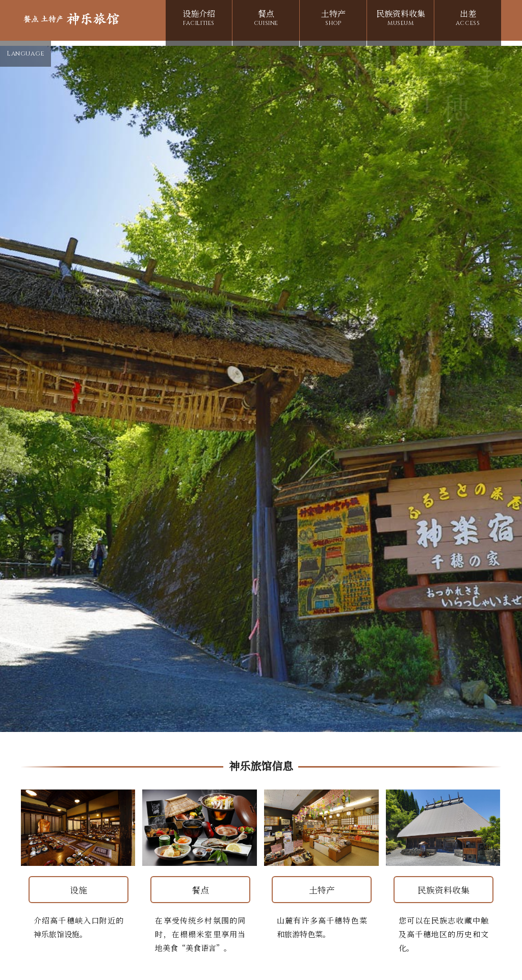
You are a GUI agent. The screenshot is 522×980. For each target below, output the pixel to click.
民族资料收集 (400, 19)
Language (25, 55)
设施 (79, 885)
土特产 (333, 19)
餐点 (266, 19)
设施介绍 (199, 19)
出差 (468, 19)
